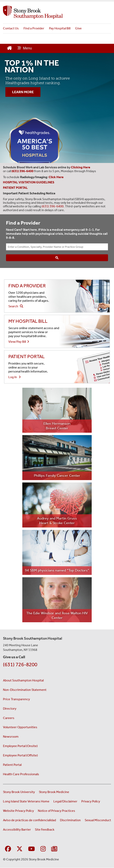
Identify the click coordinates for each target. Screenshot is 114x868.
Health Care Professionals (21, 774)
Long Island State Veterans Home (26, 801)
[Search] (57, 258)
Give (78, 28)
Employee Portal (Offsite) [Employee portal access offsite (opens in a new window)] (20, 755)
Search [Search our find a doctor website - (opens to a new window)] (16, 306)
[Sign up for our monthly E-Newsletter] (54, 849)
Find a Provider (34, 28)
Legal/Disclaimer (65, 801)
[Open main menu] (25, 48)
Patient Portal (12, 765)
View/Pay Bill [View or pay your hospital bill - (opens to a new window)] (19, 342)
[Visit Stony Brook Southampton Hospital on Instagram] (43, 849)
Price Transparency (16, 699)
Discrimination (70, 820)
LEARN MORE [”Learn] (23, 92)
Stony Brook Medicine (54, 792)
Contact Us (11, 28)
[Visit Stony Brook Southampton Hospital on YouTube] (31, 849)
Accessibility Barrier (17, 830)
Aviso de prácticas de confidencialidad (29, 820)
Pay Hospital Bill (60, 28)
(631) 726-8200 (20, 665)
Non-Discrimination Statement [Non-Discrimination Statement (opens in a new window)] (25, 690)
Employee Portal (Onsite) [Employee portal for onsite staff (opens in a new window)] (20, 746)
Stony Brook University (19, 792)
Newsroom (11, 737)
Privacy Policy (91, 801)
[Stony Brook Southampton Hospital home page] (57, 12)
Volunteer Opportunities (20, 727)
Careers (9, 718)
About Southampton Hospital (23, 680)
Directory (10, 709)
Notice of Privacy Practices (57, 811)
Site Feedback (45, 830)
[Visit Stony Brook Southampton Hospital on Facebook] (8, 849)
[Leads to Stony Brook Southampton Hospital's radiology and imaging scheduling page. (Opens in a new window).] (56, 177)
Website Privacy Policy (18, 811)
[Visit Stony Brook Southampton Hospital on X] (20, 849)
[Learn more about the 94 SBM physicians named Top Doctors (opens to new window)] (57, 552)
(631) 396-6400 (53, 206)
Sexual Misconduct (98, 820)
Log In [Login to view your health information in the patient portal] (15, 377)
